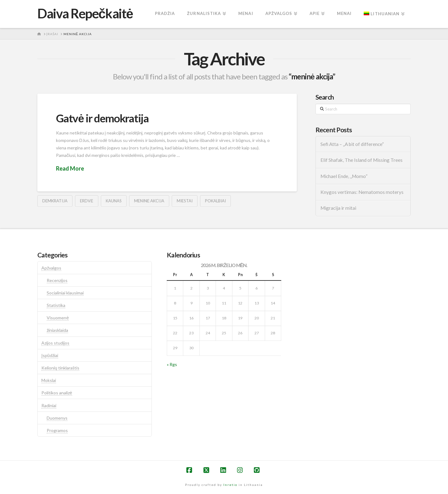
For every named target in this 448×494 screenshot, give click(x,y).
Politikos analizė (57, 393)
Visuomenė (58, 318)
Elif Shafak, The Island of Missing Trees (362, 160)
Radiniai (49, 405)
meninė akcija (149, 201)
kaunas (114, 201)
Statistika (56, 305)
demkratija (55, 201)
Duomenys (57, 418)
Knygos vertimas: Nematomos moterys (362, 192)
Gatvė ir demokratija (102, 118)
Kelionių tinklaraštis (60, 368)
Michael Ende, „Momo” (344, 176)
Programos (57, 430)
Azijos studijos (55, 343)
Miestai (185, 201)
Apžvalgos (51, 268)
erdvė (87, 201)
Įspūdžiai (50, 355)
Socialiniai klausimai (65, 293)
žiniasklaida (57, 330)
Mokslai (49, 380)
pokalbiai (215, 201)
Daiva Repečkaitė (85, 13)
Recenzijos (57, 280)
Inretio (230, 485)
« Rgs (172, 364)
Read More (70, 168)
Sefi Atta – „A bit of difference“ (352, 144)
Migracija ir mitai (338, 208)
